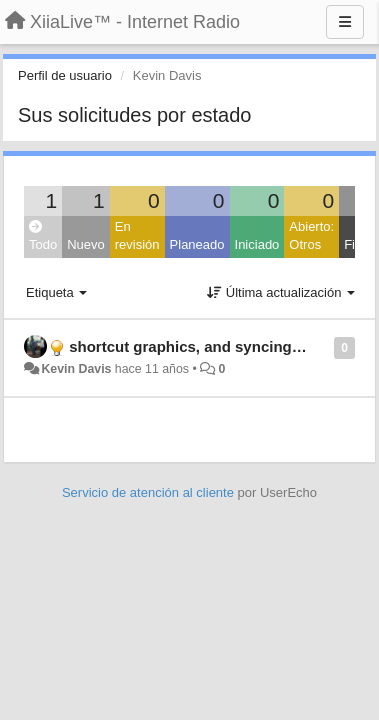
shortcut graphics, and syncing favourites (218, 346)
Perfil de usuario (65, 75)
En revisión (137, 236)
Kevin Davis (76, 369)
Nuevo (86, 244)
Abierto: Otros (311, 236)
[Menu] (345, 22)
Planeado (197, 244)
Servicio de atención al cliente (150, 492)
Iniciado (257, 244)
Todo (43, 236)
